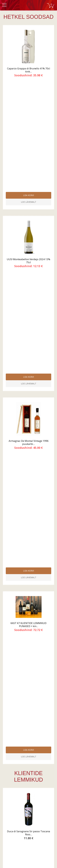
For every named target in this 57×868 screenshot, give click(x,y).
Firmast (29, 809)
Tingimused (29, 783)
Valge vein (29, 796)
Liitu (28, 760)
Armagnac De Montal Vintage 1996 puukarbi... (29, 226)
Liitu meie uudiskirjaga (29, 828)
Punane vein (29, 793)
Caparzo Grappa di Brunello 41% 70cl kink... (29, 70)
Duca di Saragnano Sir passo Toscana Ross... (29, 387)
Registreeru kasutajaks (29, 825)
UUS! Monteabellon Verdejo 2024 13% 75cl (28, 148)
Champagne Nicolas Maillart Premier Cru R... (29, 543)
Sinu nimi (11, 740)
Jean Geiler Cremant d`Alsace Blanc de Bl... (29, 620)
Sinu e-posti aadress (16, 749)
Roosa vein (29, 799)
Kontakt (29, 815)
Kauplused (29, 812)
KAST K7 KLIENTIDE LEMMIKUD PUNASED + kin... (28, 292)
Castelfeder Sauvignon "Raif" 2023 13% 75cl (29, 465)
